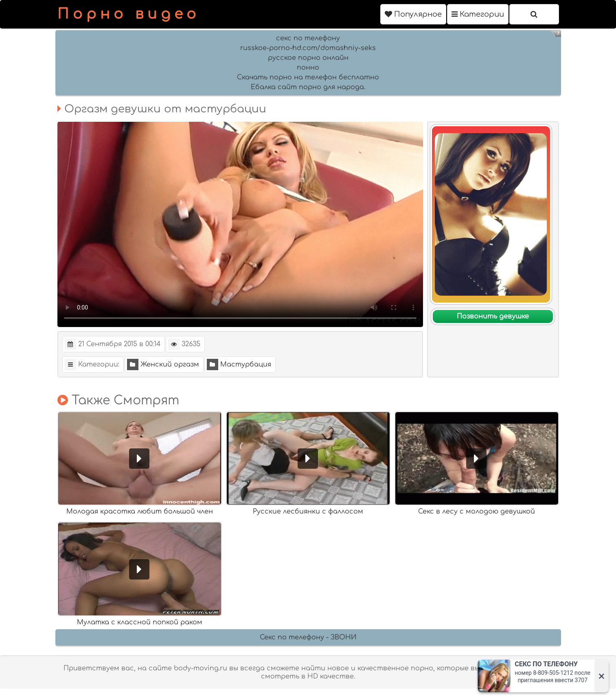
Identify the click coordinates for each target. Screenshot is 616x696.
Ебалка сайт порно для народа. (308, 87)
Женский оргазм (163, 364)
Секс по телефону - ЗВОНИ (308, 637)
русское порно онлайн (308, 58)
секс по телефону (308, 38)
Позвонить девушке (493, 316)
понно (308, 68)
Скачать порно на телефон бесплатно (308, 77)
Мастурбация (239, 364)
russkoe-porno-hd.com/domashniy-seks (308, 48)
